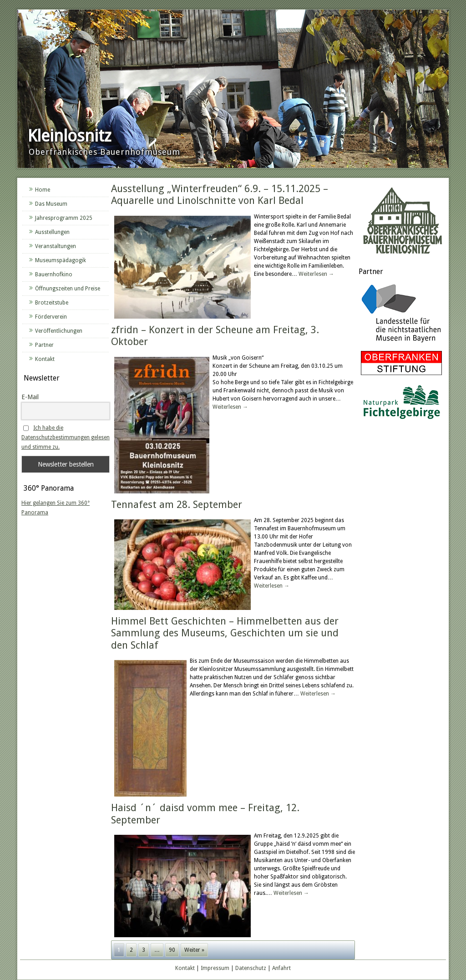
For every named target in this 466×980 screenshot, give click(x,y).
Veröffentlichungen (59, 331)
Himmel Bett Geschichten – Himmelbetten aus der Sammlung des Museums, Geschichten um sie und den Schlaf (225, 633)
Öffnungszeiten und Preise (68, 289)
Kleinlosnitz (69, 136)
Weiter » (194, 950)
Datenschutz (251, 968)
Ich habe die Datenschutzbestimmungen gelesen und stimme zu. (66, 437)
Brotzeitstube (52, 303)
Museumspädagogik (61, 260)
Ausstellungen (52, 232)
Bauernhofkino (54, 274)
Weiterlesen (316, 274)
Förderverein (51, 317)
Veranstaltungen (56, 246)
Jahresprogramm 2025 (64, 218)
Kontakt (45, 359)
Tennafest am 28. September (177, 505)
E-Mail (30, 397)
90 (172, 950)
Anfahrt (281, 968)
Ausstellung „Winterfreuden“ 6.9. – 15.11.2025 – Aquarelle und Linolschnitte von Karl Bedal (220, 195)
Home (43, 190)
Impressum (215, 968)
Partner (44, 345)
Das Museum (51, 204)
